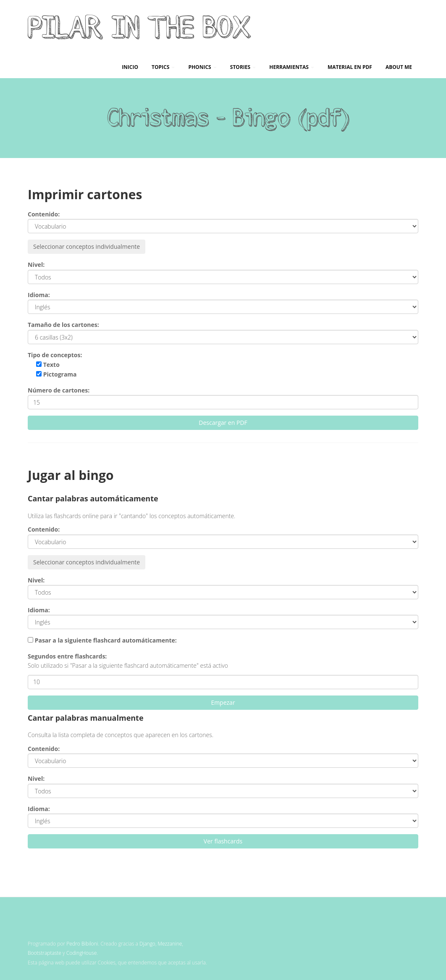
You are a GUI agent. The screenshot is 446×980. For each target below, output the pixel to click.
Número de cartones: (59, 390)
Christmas (158, 117)
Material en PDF (350, 67)
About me (399, 67)
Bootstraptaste (45, 953)
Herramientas (292, 67)
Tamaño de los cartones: (63, 325)
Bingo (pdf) (291, 117)
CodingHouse (82, 953)
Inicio (130, 67)
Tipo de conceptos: (55, 355)
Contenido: (44, 214)
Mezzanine (170, 944)
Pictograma (56, 374)
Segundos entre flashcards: (67, 656)
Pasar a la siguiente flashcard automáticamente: (106, 640)
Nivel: (36, 265)
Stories (243, 67)
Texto (48, 365)
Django (147, 944)
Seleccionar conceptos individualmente (87, 246)
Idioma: (39, 295)
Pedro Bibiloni (82, 944)
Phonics (202, 67)
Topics (163, 67)
